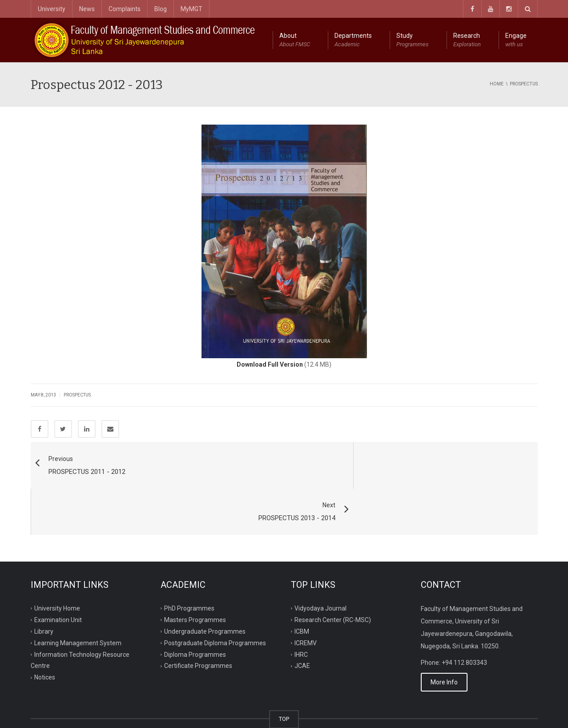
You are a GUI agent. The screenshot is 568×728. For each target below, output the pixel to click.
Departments (353, 40)
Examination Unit (58, 574)
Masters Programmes (195, 574)
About (295, 40)
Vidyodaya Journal (320, 562)
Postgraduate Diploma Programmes (215, 597)
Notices (45, 631)
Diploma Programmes (195, 608)
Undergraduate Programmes (205, 585)
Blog (161, 9)
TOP (284, 673)
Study (413, 40)
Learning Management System (78, 597)
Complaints (125, 9)
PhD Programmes (189, 562)
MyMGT (191, 9)
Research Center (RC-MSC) (333, 574)
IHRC (301, 608)
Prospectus (77, 395)
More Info (444, 636)
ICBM (302, 585)
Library (44, 585)
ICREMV (306, 597)
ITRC (72, 711)
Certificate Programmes (198, 620)
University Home (57, 562)
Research (467, 40)
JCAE (302, 620)
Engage (516, 40)
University (52, 9)
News (87, 9)
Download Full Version (270, 364)
